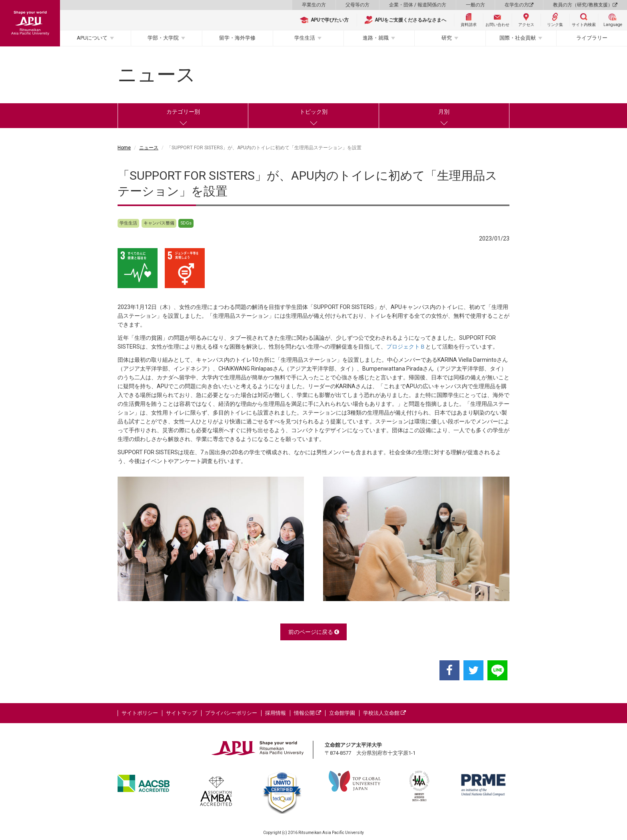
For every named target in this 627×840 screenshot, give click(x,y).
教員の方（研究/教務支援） (585, 5)
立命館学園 (342, 713)
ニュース (149, 148)
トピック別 (313, 112)
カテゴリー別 (183, 112)
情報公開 (308, 713)
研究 (447, 38)
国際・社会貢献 (518, 38)
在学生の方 (519, 5)
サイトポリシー (140, 713)
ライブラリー (592, 38)
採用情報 (276, 713)
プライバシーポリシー (231, 713)
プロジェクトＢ (406, 347)
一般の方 (475, 5)
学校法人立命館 (384, 713)
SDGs (186, 223)
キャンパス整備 (159, 223)
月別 (444, 112)
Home (124, 148)
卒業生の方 (314, 5)
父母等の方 (357, 5)
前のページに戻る (314, 632)
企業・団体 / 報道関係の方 (418, 5)
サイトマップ (182, 713)
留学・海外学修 (237, 38)
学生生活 (305, 38)
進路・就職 (376, 38)
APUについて (92, 38)
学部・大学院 (163, 38)
